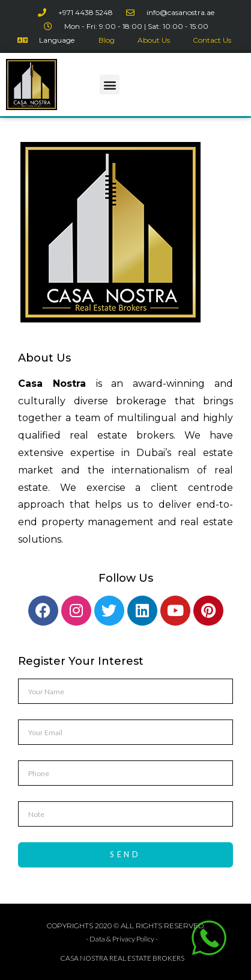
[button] (110, 85)
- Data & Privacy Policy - (122, 939)
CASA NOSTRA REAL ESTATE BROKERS (122, 958)
